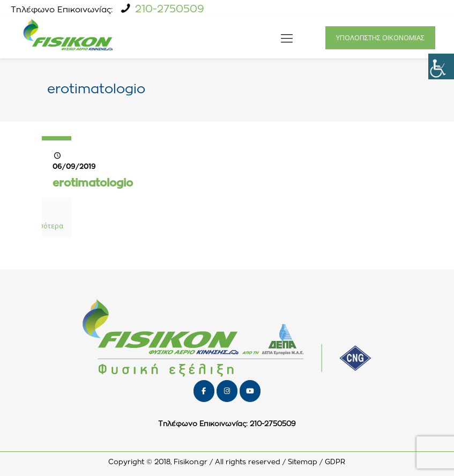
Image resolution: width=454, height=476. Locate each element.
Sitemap (303, 462)
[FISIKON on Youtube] (250, 391)
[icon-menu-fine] (287, 38)
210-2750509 (170, 9)
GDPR (335, 462)
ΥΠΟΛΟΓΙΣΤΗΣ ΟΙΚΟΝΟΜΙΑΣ (380, 38)
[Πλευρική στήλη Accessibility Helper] (441, 66)
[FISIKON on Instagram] (227, 391)
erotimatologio (93, 183)
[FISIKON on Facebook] (204, 391)
